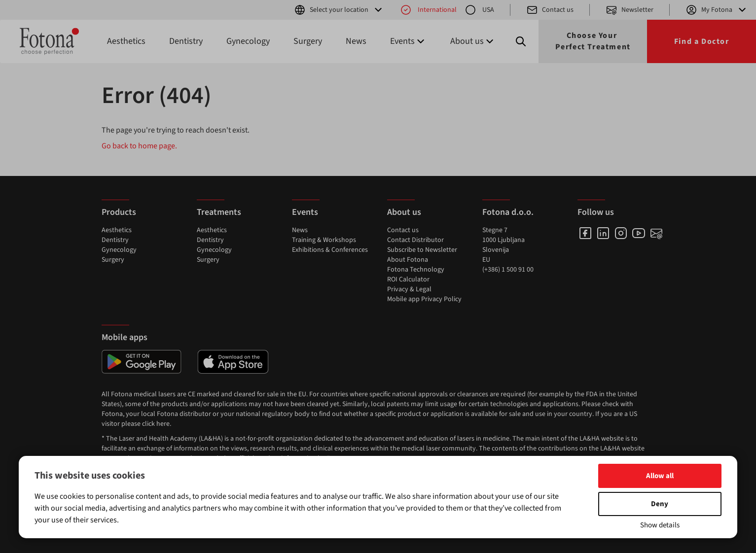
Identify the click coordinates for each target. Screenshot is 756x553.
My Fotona (717, 10)
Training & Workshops (324, 240)
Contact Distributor (415, 240)
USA (479, 10)
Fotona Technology (416, 270)
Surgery (308, 41)
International (428, 10)
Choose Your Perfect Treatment (593, 41)
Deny (660, 504)
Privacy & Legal (409, 289)
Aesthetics (126, 41)
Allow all (660, 476)
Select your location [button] (339, 10)
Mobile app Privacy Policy (424, 299)
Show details (660, 525)
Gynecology (248, 41)
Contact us (550, 10)
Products (119, 212)
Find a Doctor (702, 41)
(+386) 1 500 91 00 (508, 270)
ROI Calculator (408, 279)
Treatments (219, 212)
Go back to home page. (139, 146)
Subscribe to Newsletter (422, 250)
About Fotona (408, 260)
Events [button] (408, 41)
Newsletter (630, 10)
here (163, 424)
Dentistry (186, 41)
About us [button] (473, 41)
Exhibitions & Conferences (330, 250)
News (356, 41)
